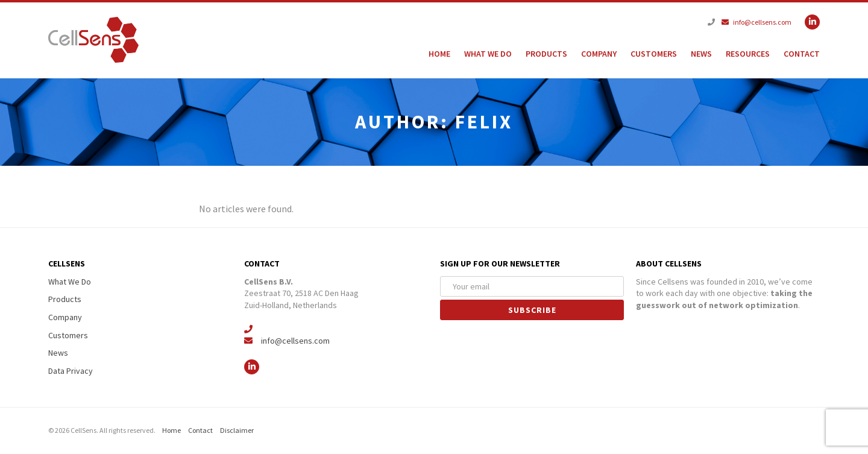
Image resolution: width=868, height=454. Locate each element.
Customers (654, 54)
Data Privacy (71, 371)
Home (439, 54)
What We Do (488, 54)
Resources (748, 54)
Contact (802, 54)
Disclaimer (237, 430)
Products (546, 54)
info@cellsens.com (756, 22)
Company (599, 54)
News (701, 54)
